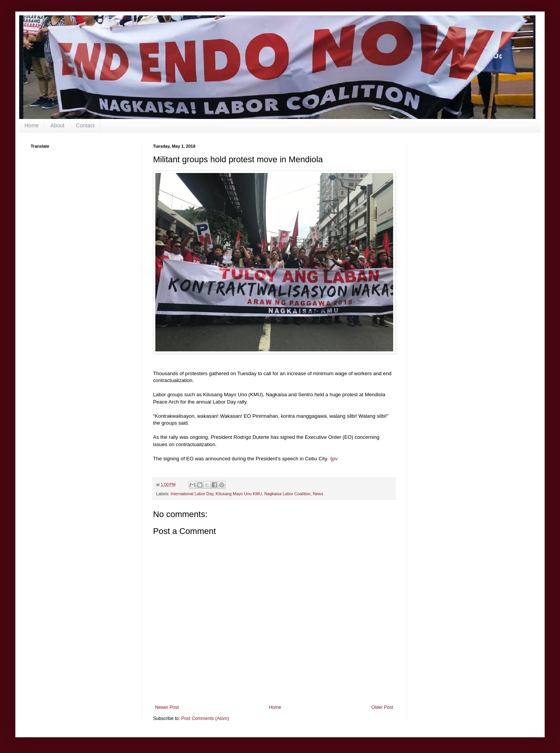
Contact (85, 125)
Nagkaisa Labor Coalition (287, 494)
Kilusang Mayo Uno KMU (239, 494)
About (57, 125)
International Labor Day (192, 494)
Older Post (382, 707)
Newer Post (167, 707)
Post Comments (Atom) (205, 718)
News (318, 494)
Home (32, 125)
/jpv (334, 459)
